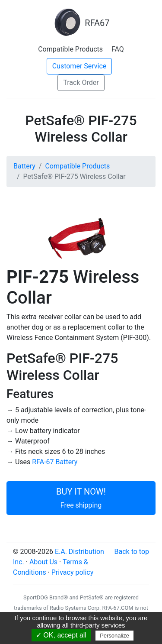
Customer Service (79, 66)
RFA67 (81, 23)
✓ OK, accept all (61, 635)
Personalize (114, 636)
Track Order (81, 83)
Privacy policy (73, 572)
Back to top (132, 552)
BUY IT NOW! (81, 498)
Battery (24, 166)
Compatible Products (70, 49)
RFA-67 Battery (55, 462)
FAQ (118, 49)
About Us (43, 562)
